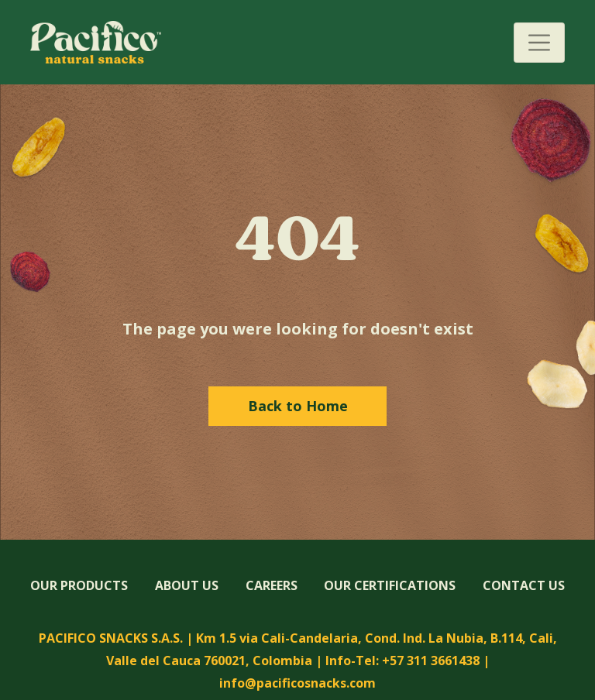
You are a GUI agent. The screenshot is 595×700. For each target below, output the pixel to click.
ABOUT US (187, 585)
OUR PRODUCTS (79, 585)
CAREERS (272, 585)
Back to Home (298, 406)
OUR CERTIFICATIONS (390, 585)
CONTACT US (524, 585)
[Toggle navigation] (539, 43)
